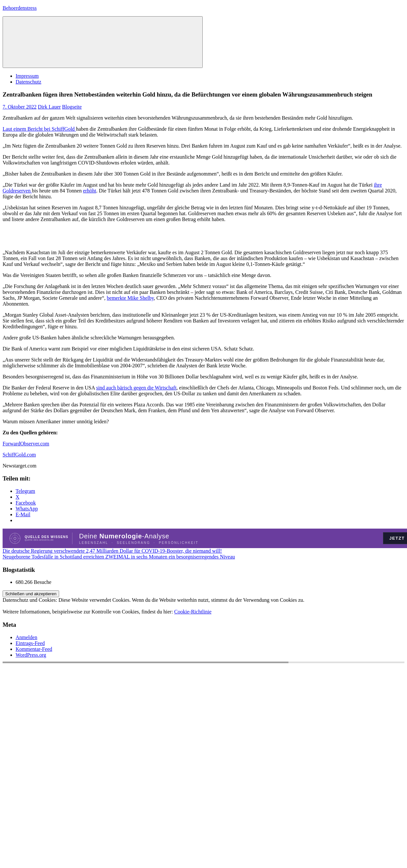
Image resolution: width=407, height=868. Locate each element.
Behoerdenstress (20, 8)
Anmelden (26, 637)
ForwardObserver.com (26, 444)
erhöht (89, 191)
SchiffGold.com (19, 455)
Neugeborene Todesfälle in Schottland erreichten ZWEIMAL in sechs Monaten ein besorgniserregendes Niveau (119, 557)
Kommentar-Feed (34, 649)
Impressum (27, 76)
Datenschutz (28, 82)
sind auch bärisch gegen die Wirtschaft (136, 388)
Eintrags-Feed (30, 643)
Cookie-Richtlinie (193, 612)
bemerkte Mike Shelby (130, 298)
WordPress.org (31, 655)
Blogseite (72, 107)
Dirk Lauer (49, 107)
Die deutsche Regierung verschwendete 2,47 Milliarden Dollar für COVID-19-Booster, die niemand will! (112, 551)
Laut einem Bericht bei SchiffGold (39, 129)
